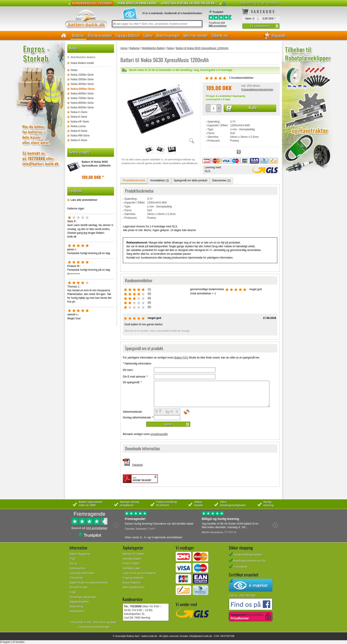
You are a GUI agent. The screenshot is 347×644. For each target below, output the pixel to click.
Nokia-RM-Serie (80, 136)
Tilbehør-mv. (220, 35)
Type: (211, 129)
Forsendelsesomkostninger (257, 90)
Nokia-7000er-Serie (82, 98)
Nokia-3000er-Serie (82, 84)
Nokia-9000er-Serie (82, 107)
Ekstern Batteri (131, 563)
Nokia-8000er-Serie (82, 103)
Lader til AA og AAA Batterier (139, 573)
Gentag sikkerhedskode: (138, 418)
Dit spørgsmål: (132, 382)
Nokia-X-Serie (79, 140)
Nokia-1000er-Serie (82, 75)
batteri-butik (148, 636)
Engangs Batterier (128, 35)
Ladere (148, 35)
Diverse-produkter (100, 35)
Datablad (137, 465)
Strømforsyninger (168, 35)
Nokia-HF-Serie (80, 122)
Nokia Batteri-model (82, 63)
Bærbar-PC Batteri (134, 554)
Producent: (214, 141)
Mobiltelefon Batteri (83, 57)
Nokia (74, 70)
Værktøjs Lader (132, 568)
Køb (253, 108)
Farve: (211, 133)
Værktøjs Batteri (132, 559)
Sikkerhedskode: (133, 412)
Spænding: (214, 122)
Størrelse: (213, 137)
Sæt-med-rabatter (196, 35)
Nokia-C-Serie (79, 112)
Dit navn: (128, 370)
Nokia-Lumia (78, 126)
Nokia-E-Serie (79, 117)
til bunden (19, 642)
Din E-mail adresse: (135, 377)
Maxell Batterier (132, 583)
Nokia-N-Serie (79, 131)
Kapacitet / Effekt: (218, 125)
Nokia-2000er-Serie (82, 79)
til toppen (5, 642)
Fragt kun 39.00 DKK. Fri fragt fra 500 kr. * (190, 3)
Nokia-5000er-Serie (83, 89)
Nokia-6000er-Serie (82, 94)
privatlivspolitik (159, 434)
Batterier (78, 35)
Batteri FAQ (181, 358)
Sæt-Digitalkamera (134, 587)
